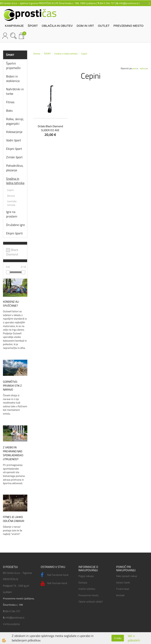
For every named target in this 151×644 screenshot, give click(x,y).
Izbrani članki (123, 582)
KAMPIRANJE (14, 26)
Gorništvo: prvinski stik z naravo (12, 386)
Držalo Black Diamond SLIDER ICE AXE (50, 128)
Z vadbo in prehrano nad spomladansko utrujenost (13, 453)
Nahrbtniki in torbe (15, 91)
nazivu (144, 68)
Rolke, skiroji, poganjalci (15, 121)
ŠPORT (33, 26)
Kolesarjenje (14, 132)
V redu (118, 638)
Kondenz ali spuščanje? (11, 304)
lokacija (144, 3)
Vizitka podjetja (11, 624)
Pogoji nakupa (86, 576)
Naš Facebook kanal (55, 575)
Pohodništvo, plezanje (15, 168)
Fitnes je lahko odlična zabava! (14, 519)
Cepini (10, 190)
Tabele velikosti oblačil (91, 602)
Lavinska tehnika (12, 203)
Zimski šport (14, 157)
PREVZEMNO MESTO (128, 26)
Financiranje (123, 589)
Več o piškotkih (134, 638)
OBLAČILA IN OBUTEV (57, 26)
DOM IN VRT (85, 26)
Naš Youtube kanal (54, 583)
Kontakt (120, 595)
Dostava (83, 582)
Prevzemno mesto (88, 595)
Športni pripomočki (13, 66)
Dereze (11, 196)
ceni (135, 68)
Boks (9, 111)
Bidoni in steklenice (13, 79)
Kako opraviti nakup (127, 576)
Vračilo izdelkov (87, 589)
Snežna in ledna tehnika (15, 181)
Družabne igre (15, 225)
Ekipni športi (14, 233)
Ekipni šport (14, 149)
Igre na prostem (12, 214)
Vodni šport (14, 140)
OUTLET (104, 26)
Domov (37, 54)
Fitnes (10, 102)
